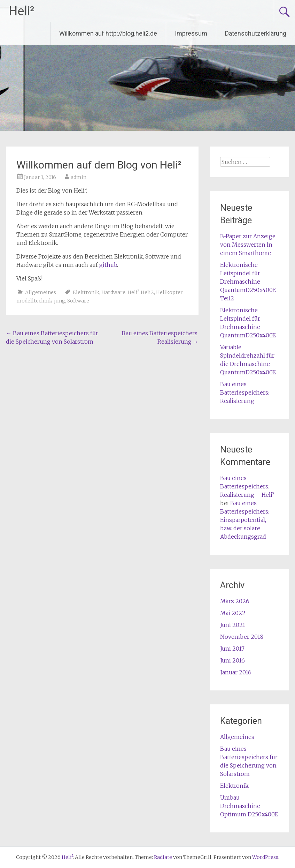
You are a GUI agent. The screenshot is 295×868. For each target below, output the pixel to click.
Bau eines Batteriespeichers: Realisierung (245, 392)
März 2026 (235, 601)
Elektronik (86, 292)
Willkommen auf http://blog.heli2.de (108, 33)
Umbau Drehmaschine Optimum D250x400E (249, 806)
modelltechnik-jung (41, 301)
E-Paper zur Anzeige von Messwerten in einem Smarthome (248, 245)
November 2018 (242, 637)
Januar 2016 (236, 672)
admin (79, 177)
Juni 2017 (232, 649)
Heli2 (147, 292)
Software (78, 301)
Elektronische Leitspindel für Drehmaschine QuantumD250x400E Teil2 (248, 282)
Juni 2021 (233, 625)
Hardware (113, 292)
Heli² (22, 11)
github (108, 265)
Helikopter (169, 292)
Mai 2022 (233, 613)
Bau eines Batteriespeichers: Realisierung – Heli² (247, 486)
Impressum (191, 33)
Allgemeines (41, 292)
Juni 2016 (232, 660)
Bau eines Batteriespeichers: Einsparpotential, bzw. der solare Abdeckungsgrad (245, 520)
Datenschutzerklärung (256, 33)
